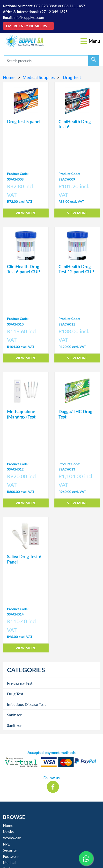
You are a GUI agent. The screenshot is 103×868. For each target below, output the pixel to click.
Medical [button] (10, 862)
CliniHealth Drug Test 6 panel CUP (23, 269)
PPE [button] (6, 844)
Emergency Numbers (27, 26)
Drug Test (71, 77)
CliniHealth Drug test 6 (75, 124)
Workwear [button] (12, 838)
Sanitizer (14, 725)
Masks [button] (8, 831)
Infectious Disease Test (26, 704)
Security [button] (10, 850)
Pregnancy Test (20, 683)
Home (9, 77)
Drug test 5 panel (24, 122)
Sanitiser (14, 715)
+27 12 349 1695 (53, 12)
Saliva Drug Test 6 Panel (24, 559)
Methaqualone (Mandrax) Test (21, 414)
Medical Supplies (39, 77)
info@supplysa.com (29, 17)
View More (26, 213)
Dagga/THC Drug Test (75, 414)
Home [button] (8, 825)
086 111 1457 (74, 6)
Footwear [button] (11, 856)
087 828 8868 (46, 6)
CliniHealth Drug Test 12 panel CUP (76, 269)
